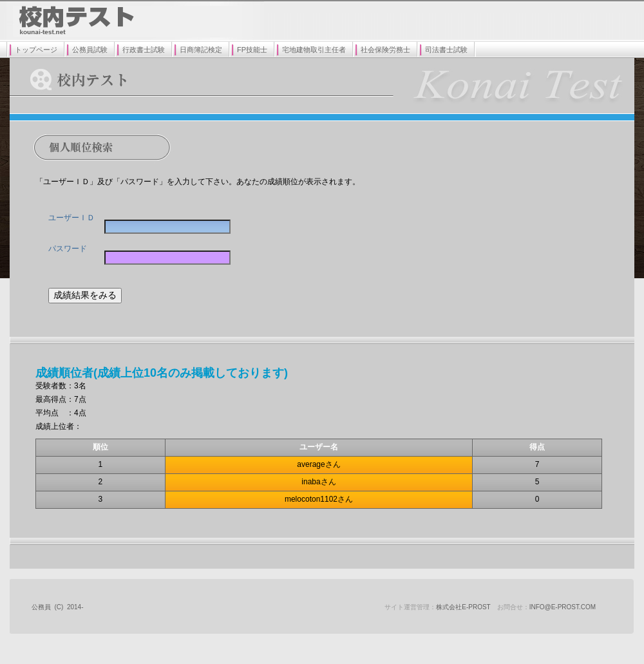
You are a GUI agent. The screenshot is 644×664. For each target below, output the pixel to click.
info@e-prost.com (563, 607)
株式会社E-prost (463, 607)
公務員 (41, 607)
